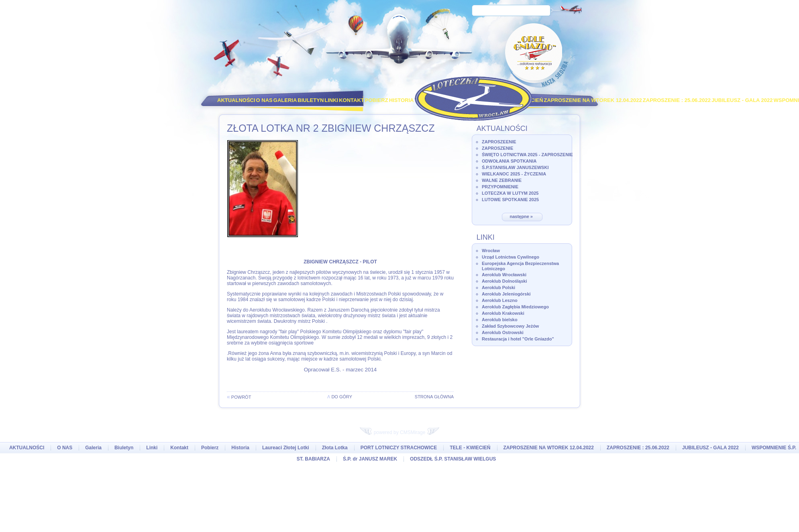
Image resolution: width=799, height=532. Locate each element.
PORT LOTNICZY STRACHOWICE (399, 448)
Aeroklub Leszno (500, 300)
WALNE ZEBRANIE (502, 180)
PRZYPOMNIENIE (500, 187)
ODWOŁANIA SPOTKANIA (509, 161)
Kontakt (352, 100)
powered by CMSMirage (399, 432)
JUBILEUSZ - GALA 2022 (742, 100)
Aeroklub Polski (498, 287)
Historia (402, 100)
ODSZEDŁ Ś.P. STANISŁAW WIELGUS (453, 459)
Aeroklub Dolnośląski (504, 281)
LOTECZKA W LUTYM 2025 (510, 193)
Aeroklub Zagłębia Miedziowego (515, 307)
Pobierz (377, 100)
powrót (239, 397)
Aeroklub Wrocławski (504, 275)
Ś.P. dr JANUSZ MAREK (370, 459)
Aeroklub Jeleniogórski (506, 294)
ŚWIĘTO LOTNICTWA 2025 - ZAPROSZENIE (527, 155)
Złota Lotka (335, 448)
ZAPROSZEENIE (499, 142)
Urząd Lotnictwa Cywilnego (511, 257)
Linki (331, 100)
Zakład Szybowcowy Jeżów (510, 326)
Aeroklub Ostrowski (503, 332)
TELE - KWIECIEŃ (470, 448)
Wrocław (491, 251)
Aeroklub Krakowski (503, 313)
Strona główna (434, 397)
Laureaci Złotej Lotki (286, 448)
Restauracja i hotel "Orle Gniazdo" (518, 339)
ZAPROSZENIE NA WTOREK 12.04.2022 (593, 100)
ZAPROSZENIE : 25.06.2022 (677, 100)
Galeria (285, 100)
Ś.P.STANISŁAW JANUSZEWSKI (515, 167)
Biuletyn (311, 100)
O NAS (264, 100)
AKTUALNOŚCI (236, 100)
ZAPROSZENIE (497, 148)
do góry (340, 397)
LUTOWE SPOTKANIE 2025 (510, 200)
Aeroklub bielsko (500, 320)
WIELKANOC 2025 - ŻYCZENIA (514, 174)
